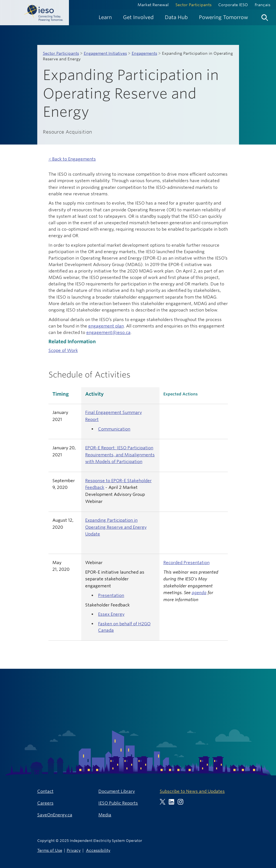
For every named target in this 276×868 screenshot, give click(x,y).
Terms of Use (50, 850)
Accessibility (98, 850)
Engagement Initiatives (105, 53)
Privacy (74, 850)
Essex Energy (111, 614)
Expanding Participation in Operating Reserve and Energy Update (116, 527)
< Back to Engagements (72, 159)
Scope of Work (63, 350)
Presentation (111, 595)
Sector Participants (193, 5)
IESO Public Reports (118, 803)
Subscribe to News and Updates (192, 791)
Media (105, 815)
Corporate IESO (233, 5)
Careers (45, 803)
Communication (114, 429)
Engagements (144, 53)
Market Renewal (153, 5)
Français (263, 5)
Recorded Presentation (186, 563)
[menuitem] (105, 17)
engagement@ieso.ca (108, 332)
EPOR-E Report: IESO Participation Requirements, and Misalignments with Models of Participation (120, 455)
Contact (45, 791)
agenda (199, 593)
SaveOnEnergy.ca (55, 815)
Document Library (117, 791)
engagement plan (106, 326)
